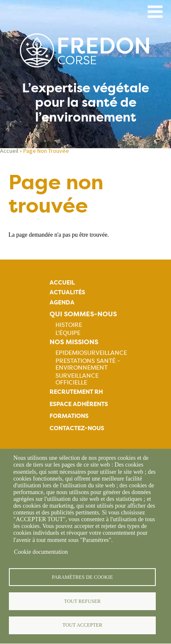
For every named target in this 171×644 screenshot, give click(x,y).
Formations (69, 416)
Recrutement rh (76, 392)
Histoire (69, 325)
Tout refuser (82, 601)
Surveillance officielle (77, 379)
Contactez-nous (77, 428)
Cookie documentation (41, 552)
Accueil (9, 151)
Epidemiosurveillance (91, 353)
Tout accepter (82, 625)
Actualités (67, 292)
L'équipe (68, 333)
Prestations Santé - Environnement (88, 364)
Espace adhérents (79, 404)
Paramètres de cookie (82, 577)
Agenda (62, 303)
